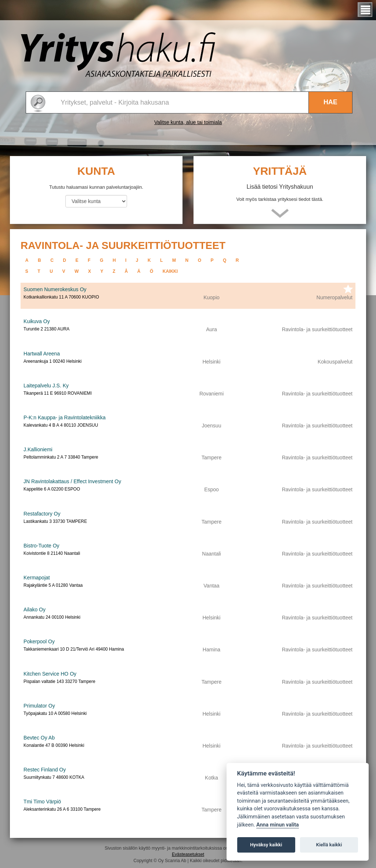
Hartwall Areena (42, 354)
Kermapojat (37, 578)
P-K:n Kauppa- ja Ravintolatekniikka (64, 417)
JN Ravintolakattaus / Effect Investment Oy (72, 481)
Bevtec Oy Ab (39, 738)
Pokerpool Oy (39, 641)
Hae (330, 102)
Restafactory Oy (42, 514)
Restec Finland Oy (45, 770)
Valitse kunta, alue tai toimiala (188, 122)
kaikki (170, 271)
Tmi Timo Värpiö (42, 802)
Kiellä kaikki (329, 845)
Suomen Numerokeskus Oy (55, 289)
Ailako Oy (35, 610)
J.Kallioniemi (38, 449)
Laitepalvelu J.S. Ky (46, 386)
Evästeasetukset (188, 854)
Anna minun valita (278, 825)
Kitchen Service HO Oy (50, 674)
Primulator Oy (39, 706)
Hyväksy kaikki (266, 845)
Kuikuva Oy (37, 321)
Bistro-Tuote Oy (41, 546)
